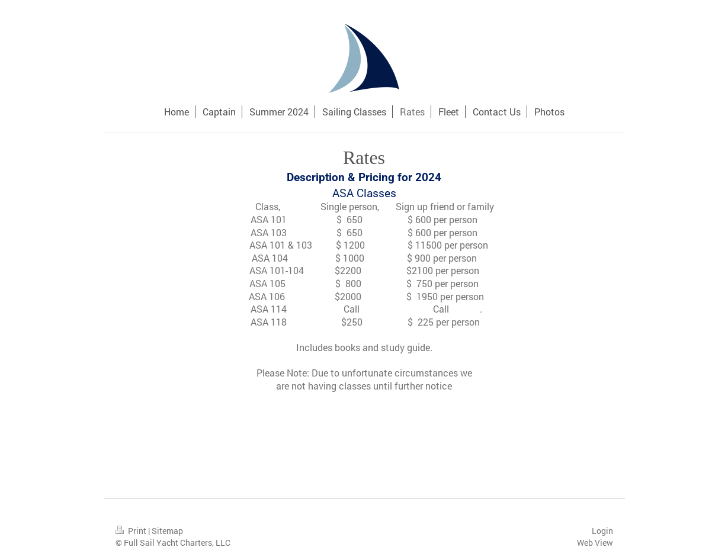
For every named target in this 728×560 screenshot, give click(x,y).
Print (132, 531)
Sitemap (167, 531)
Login (602, 531)
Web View (595, 543)
